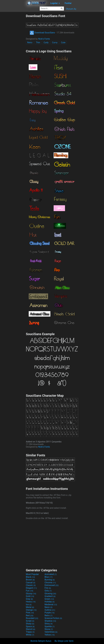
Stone (49, 629)
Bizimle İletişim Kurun (41, 641)
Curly (46, 43)
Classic (31, 585)
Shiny (49, 624)
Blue (49, 577)
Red (30, 615)
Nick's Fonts (44, 39)
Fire (48, 588)
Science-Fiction (53, 618)
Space (30, 626)
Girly (48, 591)
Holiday (50, 602)
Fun (30, 591)
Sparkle (49, 626)
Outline (50, 610)
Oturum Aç (71, 9)
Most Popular (32, 574)
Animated (51, 574)
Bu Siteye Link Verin (64, 641)
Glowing (50, 593)
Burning (50, 580)
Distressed (52, 585)
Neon (48, 607)
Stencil (30, 629)
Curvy (55, 43)
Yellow (50, 635)
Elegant (31, 588)
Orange (31, 610)
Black (30, 577)
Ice (29, 604)
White (30, 635)
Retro (30, 43)
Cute (63, 43)
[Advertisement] (13, 55)
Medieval (51, 604)
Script (30, 621)
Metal (30, 607)
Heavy (31, 602)
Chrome (50, 583)
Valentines (51, 632)
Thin (38, 43)
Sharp (30, 624)
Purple (49, 613)
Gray (29, 599)
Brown (30, 580)
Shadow (50, 621)
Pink (30, 613)
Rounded (32, 618)
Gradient (50, 596)
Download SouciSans (42, 33)
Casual (31, 583)
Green (49, 599)
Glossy (31, 593)
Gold (30, 596)
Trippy (30, 632)
